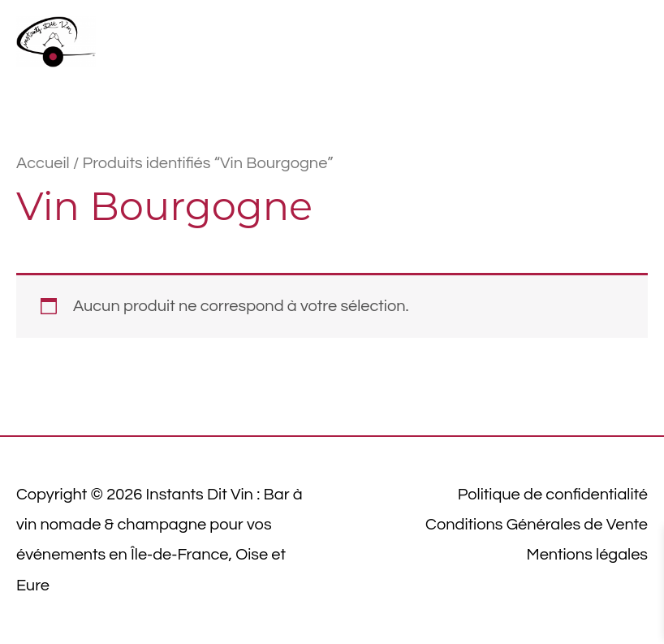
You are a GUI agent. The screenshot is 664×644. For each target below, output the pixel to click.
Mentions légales (587, 555)
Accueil (43, 163)
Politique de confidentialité (553, 495)
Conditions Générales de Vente (537, 525)
